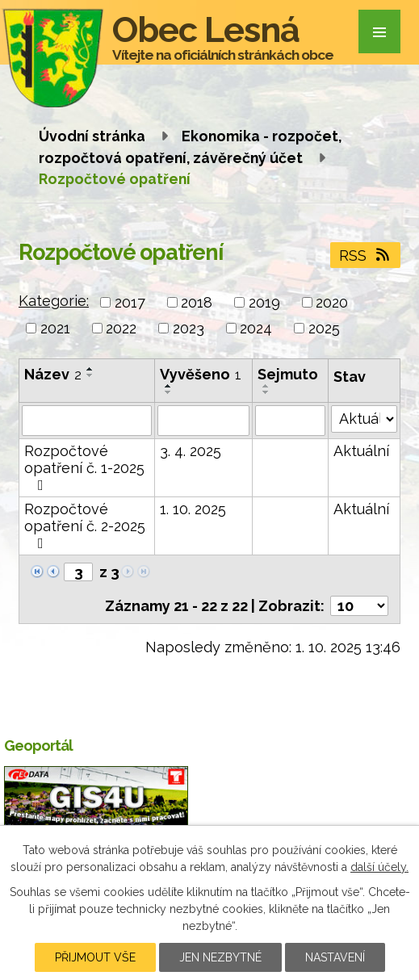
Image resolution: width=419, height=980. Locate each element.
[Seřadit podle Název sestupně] (90, 375)
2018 (197, 302)
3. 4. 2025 (191, 451)
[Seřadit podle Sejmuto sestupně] (266, 392)
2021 (55, 328)
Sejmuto (288, 374)
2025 (324, 328)
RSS (366, 255)
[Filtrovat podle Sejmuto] (290, 421)
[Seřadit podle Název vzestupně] (90, 369)
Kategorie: (54, 301)
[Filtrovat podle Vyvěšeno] (203, 421)
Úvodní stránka (92, 136)
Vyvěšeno (201, 374)
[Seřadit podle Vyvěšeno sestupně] (169, 392)
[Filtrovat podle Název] (87, 421)
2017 (130, 302)
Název (53, 374)
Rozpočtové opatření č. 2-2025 (85, 526)
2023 (189, 328)
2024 (256, 328)
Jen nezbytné (220, 957)
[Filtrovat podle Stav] (364, 419)
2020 (332, 302)
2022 (121, 328)
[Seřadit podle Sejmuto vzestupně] (266, 386)
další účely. (379, 867)
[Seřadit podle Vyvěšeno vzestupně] (169, 386)
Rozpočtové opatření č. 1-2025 (84, 467)
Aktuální (361, 451)
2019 (264, 302)
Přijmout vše (95, 957)
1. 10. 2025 (193, 509)
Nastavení (335, 957)
